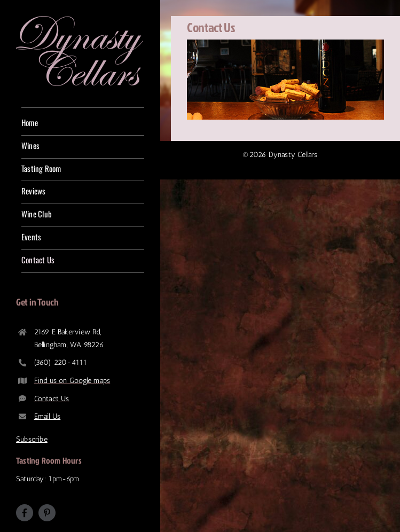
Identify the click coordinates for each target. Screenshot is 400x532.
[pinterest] (47, 513)
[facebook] (25, 513)
